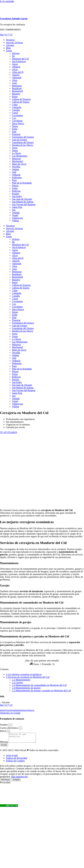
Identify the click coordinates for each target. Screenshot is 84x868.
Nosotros (10, 40)
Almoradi (17, 78)
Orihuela (16, 175)
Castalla (16, 110)
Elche (15, 129)
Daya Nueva (18, 123)
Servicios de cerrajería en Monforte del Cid (28, 677)
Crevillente (17, 121)
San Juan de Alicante (22, 199)
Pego (14, 180)
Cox (14, 118)
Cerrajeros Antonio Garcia (14, 19)
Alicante (10, 45)
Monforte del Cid (20, 59)
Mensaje (4, 744)
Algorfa (16, 75)
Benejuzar (17, 86)
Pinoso (15, 186)
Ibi (13, 56)
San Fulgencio (19, 61)
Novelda (16, 167)
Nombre (4, 725)
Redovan (16, 191)
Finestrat (16, 134)
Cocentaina (17, 115)
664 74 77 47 (6, 705)
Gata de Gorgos (19, 140)
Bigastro (16, 94)
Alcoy (15, 69)
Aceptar (16, 781)
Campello (17, 107)
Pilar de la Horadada (22, 183)
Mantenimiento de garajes (26, 688)
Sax (14, 210)
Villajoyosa (17, 218)
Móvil (3, 731)
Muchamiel (17, 161)
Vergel (15, 215)
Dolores (16, 53)
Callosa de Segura (21, 102)
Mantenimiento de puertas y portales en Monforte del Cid (41, 691)
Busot (15, 96)
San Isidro (17, 196)
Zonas (9, 51)
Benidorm (17, 88)
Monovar (16, 159)
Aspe (14, 83)
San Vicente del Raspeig (24, 204)
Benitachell (17, 91)
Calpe (15, 105)
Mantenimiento (21, 680)
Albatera (16, 67)
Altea (15, 80)
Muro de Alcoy (19, 164)
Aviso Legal (12, 757)
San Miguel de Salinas (23, 202)
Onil (14, 172)
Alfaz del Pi (18, 72)
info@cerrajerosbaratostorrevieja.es (17, 710)
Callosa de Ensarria (21, 99)
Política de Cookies (15, 763)
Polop (15, 188)
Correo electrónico (9, 728)
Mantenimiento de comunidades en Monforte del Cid (39, 685)
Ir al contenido (7, 1)
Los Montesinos (20, 156)
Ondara (16, 169)
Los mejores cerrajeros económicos (24, 674)
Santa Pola (17, 207)
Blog (8, 48)
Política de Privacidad (16, 760)
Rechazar (5, 781)
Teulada (16, 213)
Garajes (17, 682)
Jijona (15, 150)
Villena (15, 221)
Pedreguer (17, 177)
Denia (15, 126)
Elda (14, 132)
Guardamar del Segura (23, 142)
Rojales (16, 194)
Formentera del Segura (23, 137)
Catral (15, 113)
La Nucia (16, 153)
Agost (15, 64)
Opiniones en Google (10, 713)
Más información (19, 778)
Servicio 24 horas (14, 43)
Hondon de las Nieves (23, 145)
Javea (15, 148)
